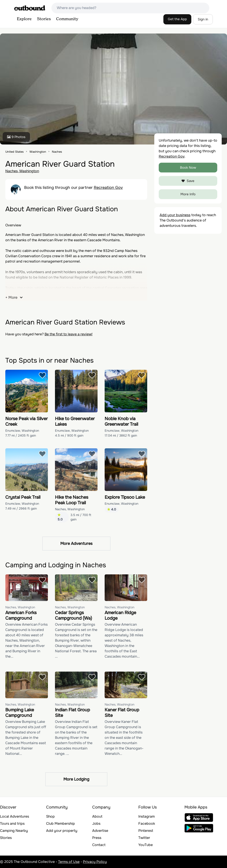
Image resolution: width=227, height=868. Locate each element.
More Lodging (76, 779)
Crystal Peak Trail (23, 497)
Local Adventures (15, 816)
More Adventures (76, 544)
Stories (44, 19)
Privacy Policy (95, 862)
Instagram (147, 816)
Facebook (147, 824)
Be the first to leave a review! (68, 334)
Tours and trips (12, 824)
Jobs (96, 824)
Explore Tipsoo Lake (125, 497)
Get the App (177, 19)
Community (67, 19)
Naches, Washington (22, 171)
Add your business (175, 215)
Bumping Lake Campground (20, 713)
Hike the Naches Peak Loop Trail (72, 500)
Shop (50, 816)
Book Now (188, 168)
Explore (24, 19)
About (97, 816)
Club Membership (61, 824)
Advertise (100, 831)
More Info (188, 194)
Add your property (62, 831)
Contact (99, 845)
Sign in (203, 19)
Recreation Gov (108, 188)
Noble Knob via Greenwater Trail (121, 421)
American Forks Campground (21, 615)
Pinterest (146, 831)
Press (97, 838)
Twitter (144, 838)
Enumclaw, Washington (22, 431)
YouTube (146, 845)
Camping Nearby (14, 831)
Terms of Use (69, 862)
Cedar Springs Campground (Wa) (73, 615)
